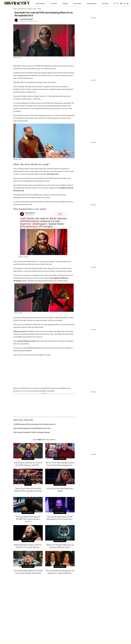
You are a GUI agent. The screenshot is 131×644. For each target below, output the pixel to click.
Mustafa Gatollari (27, 19)
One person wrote (20, 331)
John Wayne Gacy (53, 174)
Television (54, 4)
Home (15, 9)
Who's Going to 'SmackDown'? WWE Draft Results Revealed (32, 432)
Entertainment (40, 4)
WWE (40, 9)
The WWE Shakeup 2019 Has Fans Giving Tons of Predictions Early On (34, 424)
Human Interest (92, 4)
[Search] (115, 3)
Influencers (77, 4)
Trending (65, 4)
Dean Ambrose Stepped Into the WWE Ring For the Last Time (32, 428)
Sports (35, 9)
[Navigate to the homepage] (17, 3)
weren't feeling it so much (27, 341)
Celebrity (29, 9)
